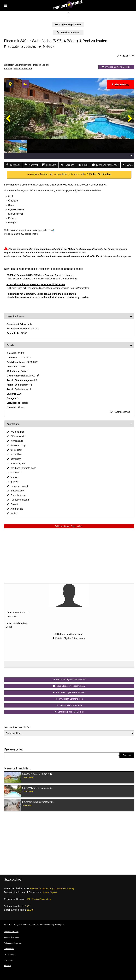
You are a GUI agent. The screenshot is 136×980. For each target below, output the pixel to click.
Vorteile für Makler (11, 932)
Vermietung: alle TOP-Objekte (69, 712)
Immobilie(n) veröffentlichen (69, 699)
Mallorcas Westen (23, 69)
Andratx (8, 69)
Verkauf (45, 65)
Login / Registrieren (68, 25)
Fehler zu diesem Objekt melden (69, 526)
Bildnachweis (9, 954)
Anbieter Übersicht (11, 937)
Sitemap (7, 966)
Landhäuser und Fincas (27, 65)
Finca (29, 185)
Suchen (127, 755)
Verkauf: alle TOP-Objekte (69, 705)
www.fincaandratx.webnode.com (36, 230)
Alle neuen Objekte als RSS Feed (69, 692)
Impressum (8, 960)
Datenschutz (9, 949)
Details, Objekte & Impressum (70, 638)
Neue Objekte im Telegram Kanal (69, 686)
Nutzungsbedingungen (13, 943)
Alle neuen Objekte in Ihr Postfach (69, 680)
